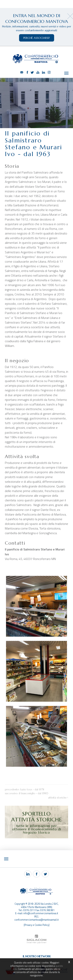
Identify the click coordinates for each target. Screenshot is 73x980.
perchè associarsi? (37, 38)
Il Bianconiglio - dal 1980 (34, 793)
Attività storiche (57, 798)
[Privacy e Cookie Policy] (37, 925)
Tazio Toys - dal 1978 (32, 789)
